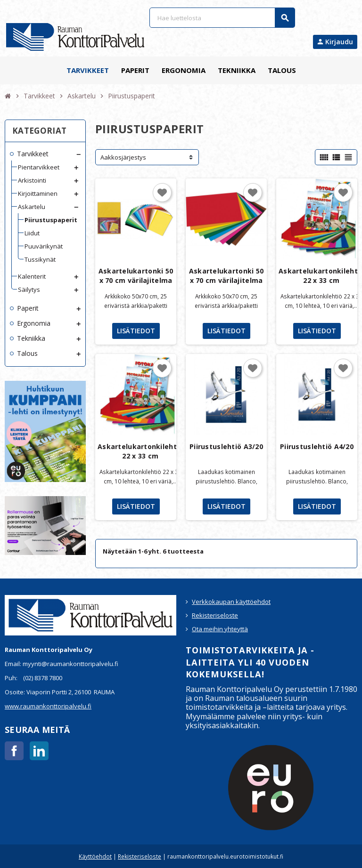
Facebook (14, 751)
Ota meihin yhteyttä (220, 629)
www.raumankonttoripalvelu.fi (48, 706)
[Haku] (222, 18)
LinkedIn (39, 751)
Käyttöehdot (95, 856)
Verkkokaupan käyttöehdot (231, 602)
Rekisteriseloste (215, 615)
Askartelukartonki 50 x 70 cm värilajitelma (136, 276)
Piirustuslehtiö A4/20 (317, 446)
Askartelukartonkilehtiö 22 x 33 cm (140, 451)
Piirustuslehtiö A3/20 (226, 446)
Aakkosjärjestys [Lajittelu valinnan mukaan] (123, 157)
